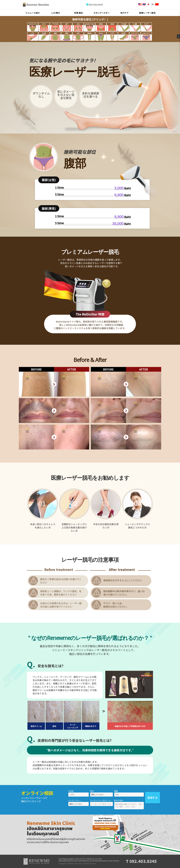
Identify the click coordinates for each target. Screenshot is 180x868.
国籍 (116, 791)
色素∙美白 (79, 13)
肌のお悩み (119, 800)
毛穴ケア (124, 13)
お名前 (71, 791)
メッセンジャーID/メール (100, 800)
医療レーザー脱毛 (147, 13)
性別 (92, 791)
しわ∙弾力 (56, 13)
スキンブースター (102, 13)
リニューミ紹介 (33, 13)
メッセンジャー (75, 800)
